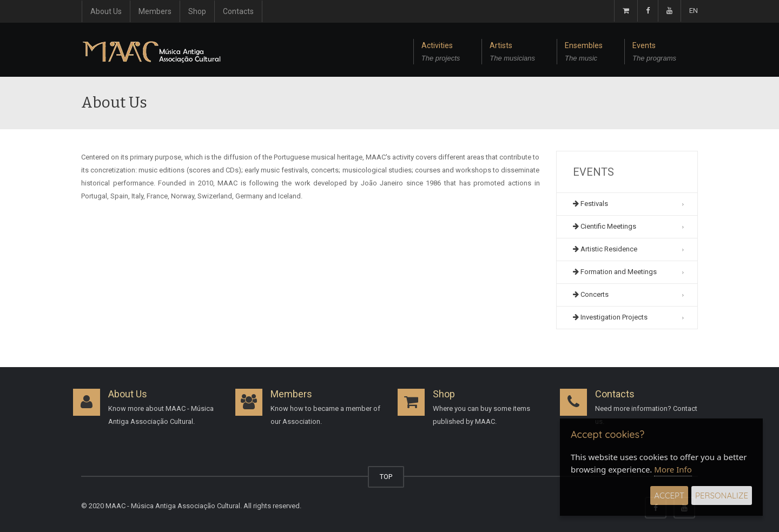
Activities (441, 53)
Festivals (590, 204)
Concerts (591, 294)
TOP (386, 477)
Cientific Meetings (605, 226)
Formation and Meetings (615, 272)
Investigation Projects (610, 317)
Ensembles (584, 53)
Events (654, 53)
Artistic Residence (605, 249)
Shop (197, 11)
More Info (673, 469)
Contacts (238, 11)
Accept (669, 496)
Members (155, 11)
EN (694, 11)
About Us (106, 11)
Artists (512, 53)
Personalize (722, 496)
